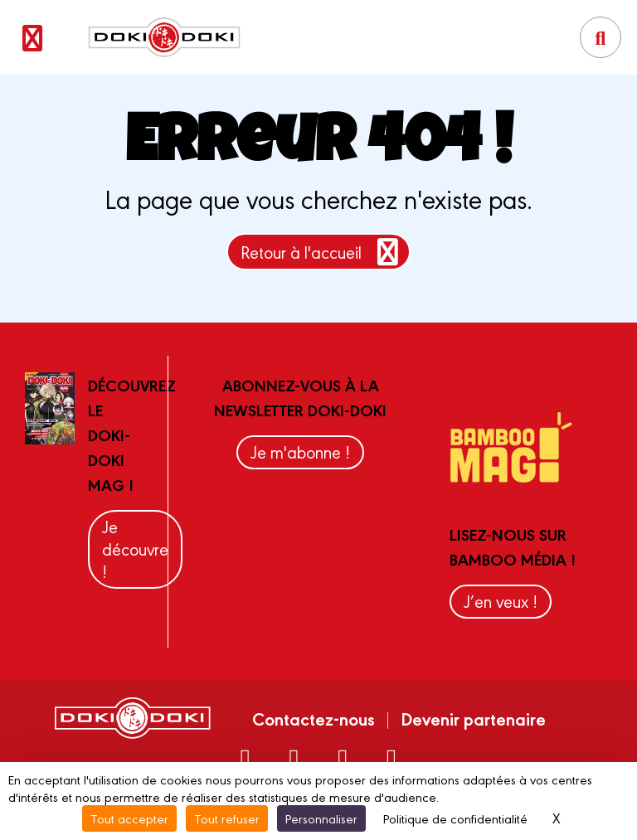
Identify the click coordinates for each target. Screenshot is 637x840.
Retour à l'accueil (322, 252)
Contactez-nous (314, 718)
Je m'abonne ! (300, 452)
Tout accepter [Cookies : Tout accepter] (129, 818)
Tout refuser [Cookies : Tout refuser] (227, 818)
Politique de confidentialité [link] (455, 818)
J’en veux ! (501, 601)
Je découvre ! (135, 549)
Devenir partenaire (473, 718)
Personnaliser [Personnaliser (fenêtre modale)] (321, 818)
